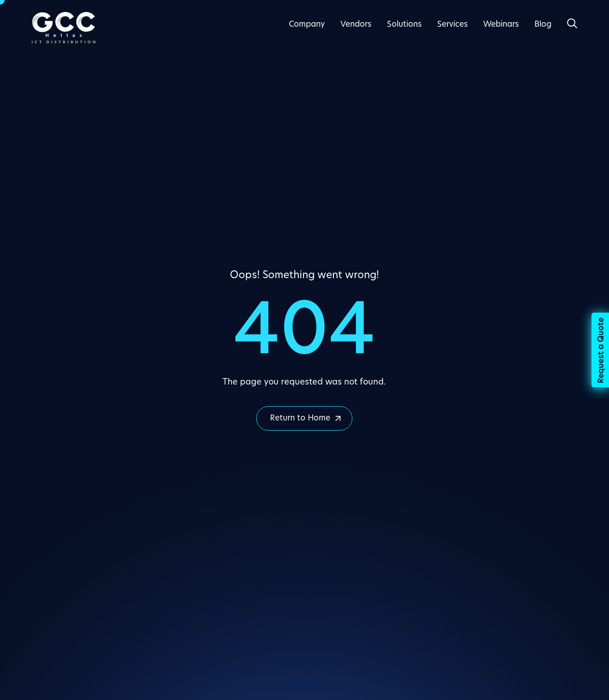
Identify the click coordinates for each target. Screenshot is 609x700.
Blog (543, 25)
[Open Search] (572, 23)
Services (452, 25)
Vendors (356, 25)
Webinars (501, 25)
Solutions (404, 25)
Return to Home (300, 418)
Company (307, 25)
